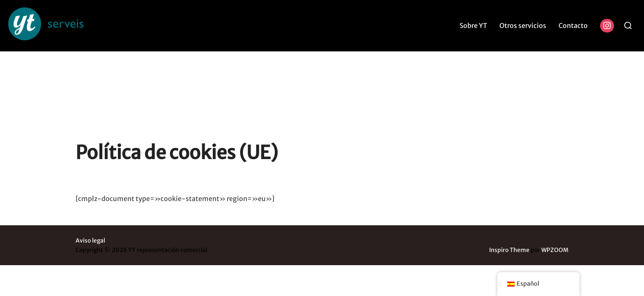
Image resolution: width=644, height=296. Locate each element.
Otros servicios (523, 25)
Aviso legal (90, 189)
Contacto (573, 25)
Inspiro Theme (509, 199)
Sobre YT (473, 25)
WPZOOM (555, 199)
